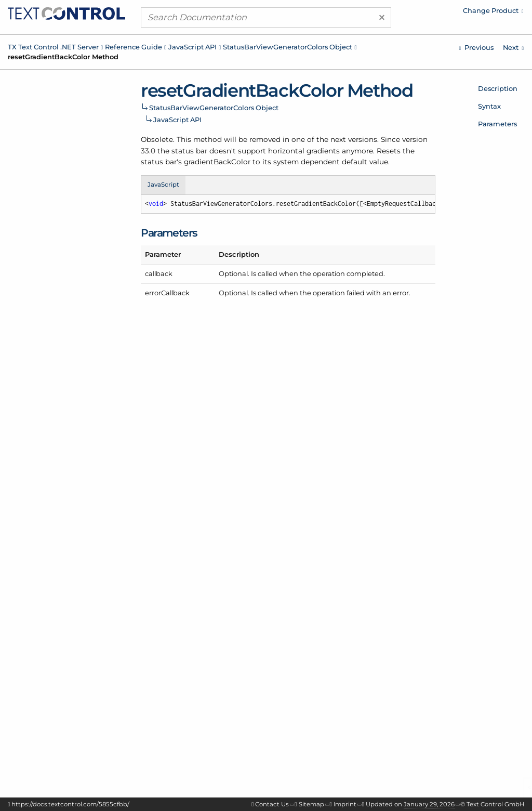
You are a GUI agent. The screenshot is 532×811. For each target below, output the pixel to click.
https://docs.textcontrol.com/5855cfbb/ (70, 804)
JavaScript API (192, 47)
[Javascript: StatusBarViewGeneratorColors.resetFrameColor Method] (476, 48)
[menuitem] (436, 13)
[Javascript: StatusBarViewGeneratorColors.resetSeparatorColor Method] (513, 48)
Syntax (489, 106)
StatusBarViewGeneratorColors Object (288, 47)
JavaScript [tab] (163, 185)
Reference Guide (134, 47)
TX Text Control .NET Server (53, 47)
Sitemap (311, 804)
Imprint (345, 804)
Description (498, 88)
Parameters (497, 124)
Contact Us (272, 804)
